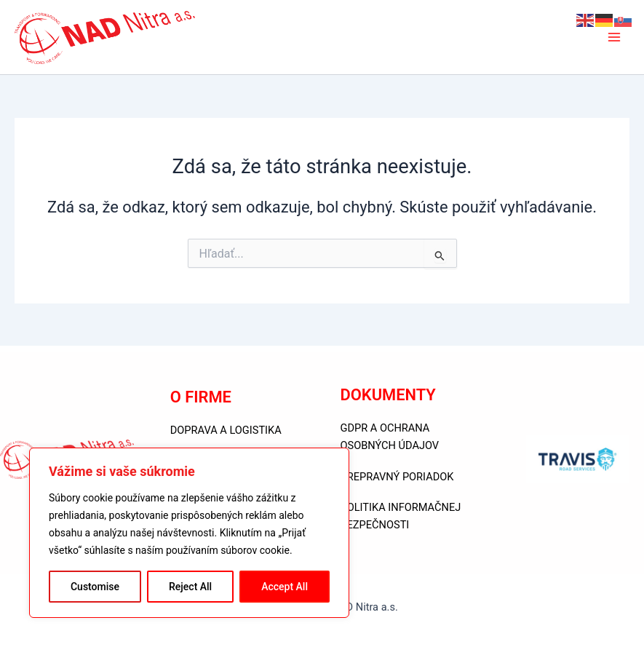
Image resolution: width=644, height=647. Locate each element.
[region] (189, 533)
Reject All (190, 587)
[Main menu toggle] (614, 37)
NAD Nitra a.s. (261, 37)
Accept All (285, 587)
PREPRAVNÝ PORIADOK (397, 477)
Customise (95, 587)
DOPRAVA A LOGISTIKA (226, 430)
